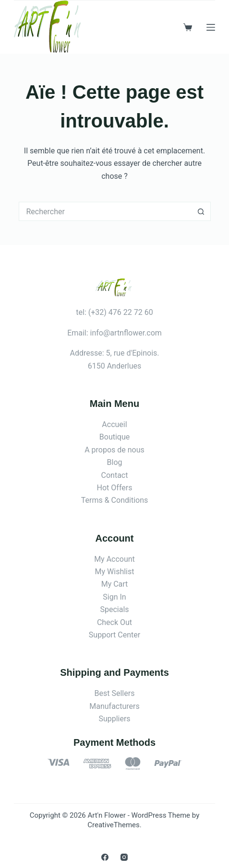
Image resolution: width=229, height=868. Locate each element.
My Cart (115, 584)
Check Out (114, 622)
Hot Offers (115, 488)
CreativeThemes (114, 825)
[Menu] (211, 27)
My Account (114, 559)
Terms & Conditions (115, 500)
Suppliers (114, 719)
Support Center (114, 635)
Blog (115, 462)
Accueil (114, 424)
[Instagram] (124, 857)
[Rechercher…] (105, 211)
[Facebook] (105, 857)
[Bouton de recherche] (201, 211)
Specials (114, 609)
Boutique (114, 437)
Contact (115, 475)
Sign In (114, 597)
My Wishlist (115, 572)
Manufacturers (114, 706)
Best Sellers (115, 693)
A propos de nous (114, 450)
